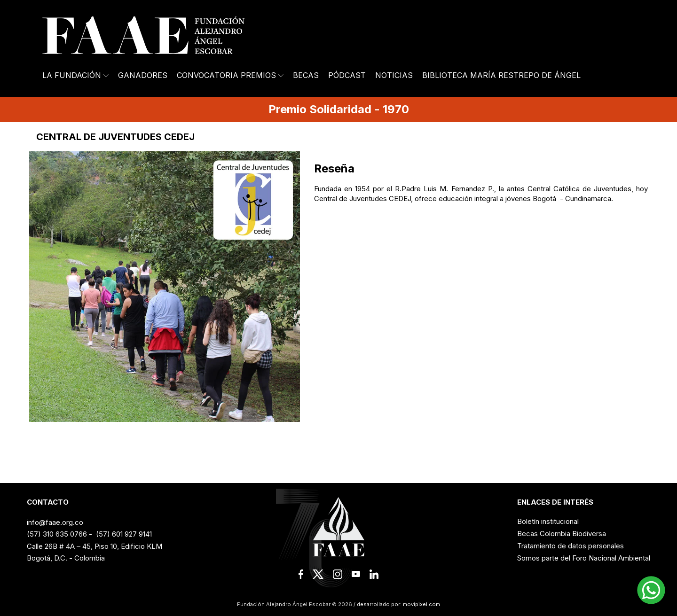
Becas (306, 75)
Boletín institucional (548, 521)
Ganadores (143, 75)
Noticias (394, 75)
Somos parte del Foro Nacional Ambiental (584, 558)
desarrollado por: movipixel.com (398, 604)
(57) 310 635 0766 (57, 534)
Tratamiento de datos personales (571, 546)
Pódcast (347, 75)
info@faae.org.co (55, 522)
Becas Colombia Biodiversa (562, 534)
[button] (651, 590)
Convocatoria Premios (230, 75)
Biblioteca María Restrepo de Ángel (501, 75)
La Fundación (75, 75)
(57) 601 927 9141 (124, 534)
